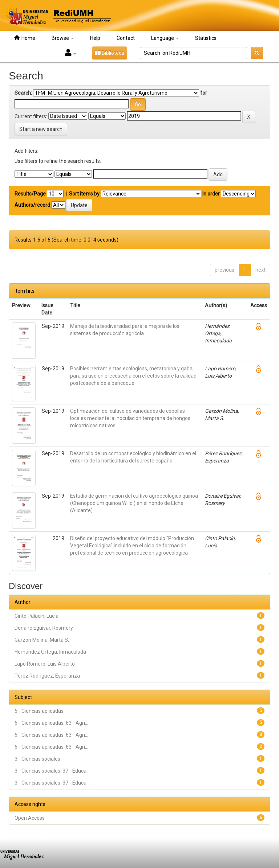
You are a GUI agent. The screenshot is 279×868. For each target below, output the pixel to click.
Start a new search (41, 129)
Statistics (206, 38)
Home (25, 38)
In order (211, 194)
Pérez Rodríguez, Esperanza (47, 676)
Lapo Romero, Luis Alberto (45, 664)
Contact (126, 38)
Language (165, 38)
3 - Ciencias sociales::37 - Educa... (52, 771)
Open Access (30, 818)
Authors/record (32, 205)
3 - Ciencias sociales (37, 759)
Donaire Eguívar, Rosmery (44, 628)
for (204, 93)
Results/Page (30, 194)
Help (95, 38)
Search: (23, 93)
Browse (63, 38)
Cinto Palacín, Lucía (37, 616)
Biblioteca (110, 53)
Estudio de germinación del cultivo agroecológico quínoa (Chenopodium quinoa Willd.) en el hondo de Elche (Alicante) (134, 503)
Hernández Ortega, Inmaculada (50, 652)
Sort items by (84, 194)
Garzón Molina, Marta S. (42, 640)
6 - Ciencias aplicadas (39, 711)
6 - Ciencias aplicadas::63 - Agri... (51, 723)
